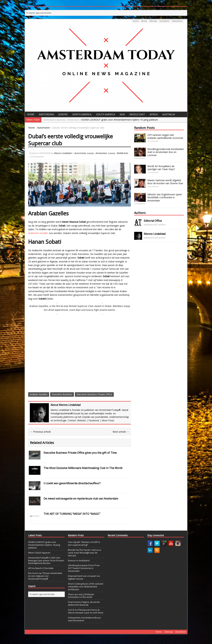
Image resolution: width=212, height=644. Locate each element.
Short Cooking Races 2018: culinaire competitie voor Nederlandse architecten (86, 587)
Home (136, 21)
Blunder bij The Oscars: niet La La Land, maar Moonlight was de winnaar (84, 553)
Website (81, 420)
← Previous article (40, 432)
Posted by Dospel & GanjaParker (69, 635)
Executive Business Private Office (94, 394)
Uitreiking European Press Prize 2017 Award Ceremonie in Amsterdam (84, 568)
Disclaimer (164, 21)
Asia (122, 114)
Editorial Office (153, 221)
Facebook (94, 420)
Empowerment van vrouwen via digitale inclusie (84, 577)
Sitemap (153, 21)
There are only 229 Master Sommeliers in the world (81, 596)
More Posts (108, 420)
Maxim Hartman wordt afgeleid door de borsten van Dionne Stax (165, 182)
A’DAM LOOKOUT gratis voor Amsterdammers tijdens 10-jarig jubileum (101, 120)
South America (106, 114)
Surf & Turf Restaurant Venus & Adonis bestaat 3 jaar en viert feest (86, 611)
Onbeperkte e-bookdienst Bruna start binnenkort (84, 619)
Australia (169, 114)
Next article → (121, 432)
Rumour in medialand (79, 560)
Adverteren (177, 21)
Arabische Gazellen (38, 233)
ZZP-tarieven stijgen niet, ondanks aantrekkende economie (165, 136)
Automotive (80, 153)
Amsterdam (46, 114)
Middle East (137, 114)
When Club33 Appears (39, 553)
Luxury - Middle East (118, 153)
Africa (154, 114)
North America (82, 114)
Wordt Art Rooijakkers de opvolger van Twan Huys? (161, 168)
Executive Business (62, 394)
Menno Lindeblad (63, 153)
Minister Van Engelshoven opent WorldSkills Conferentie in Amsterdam (165, 197)
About (144, 21)
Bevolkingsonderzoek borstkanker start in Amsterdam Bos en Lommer (166, 152)
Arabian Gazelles (39, 394)
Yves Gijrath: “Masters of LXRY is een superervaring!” (84, 543)
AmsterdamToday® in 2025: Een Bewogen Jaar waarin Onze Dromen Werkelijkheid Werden (46, 560)
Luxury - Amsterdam (97, 153)
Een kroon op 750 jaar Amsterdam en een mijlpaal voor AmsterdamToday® (45, 576)
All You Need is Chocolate (41, 568)
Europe (63, 114)
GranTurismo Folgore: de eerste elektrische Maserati (84, 603)
